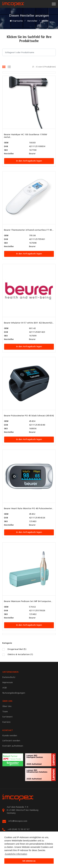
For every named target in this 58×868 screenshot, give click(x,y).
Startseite (16, 21)
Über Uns (7, 706)
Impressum (8, 683)
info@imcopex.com (18, 821)
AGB (4, 688)
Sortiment (7, 717)
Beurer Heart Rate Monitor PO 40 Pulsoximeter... (29, 509)
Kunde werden (10, 736)
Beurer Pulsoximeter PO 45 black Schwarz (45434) (29, 416)
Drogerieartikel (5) (17, 649)
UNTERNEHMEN (10, 672)
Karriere (6, 722)
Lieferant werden (11, 741)
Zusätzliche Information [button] (16, 854)
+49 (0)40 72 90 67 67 (19, 829)
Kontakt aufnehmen (13, 746)
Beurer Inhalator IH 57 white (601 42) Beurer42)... (29, 323)
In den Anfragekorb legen (29, 161)
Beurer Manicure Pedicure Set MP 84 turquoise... (28, 601)
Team (5, 712)
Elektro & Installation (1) (20, 655)
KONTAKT (8, 730)
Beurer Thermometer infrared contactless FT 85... (29, 230)
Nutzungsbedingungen (14, 693)
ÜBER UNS (7, 701)
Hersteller (32, 21)
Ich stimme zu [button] (29, 861)
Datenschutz (9, 677)
